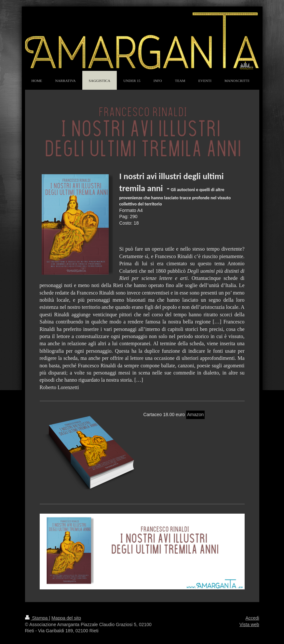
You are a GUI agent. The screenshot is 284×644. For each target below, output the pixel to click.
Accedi (252, 618)
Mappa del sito (66, 618)
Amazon (195, 414)
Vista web (249, 624)
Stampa (37, 618)
